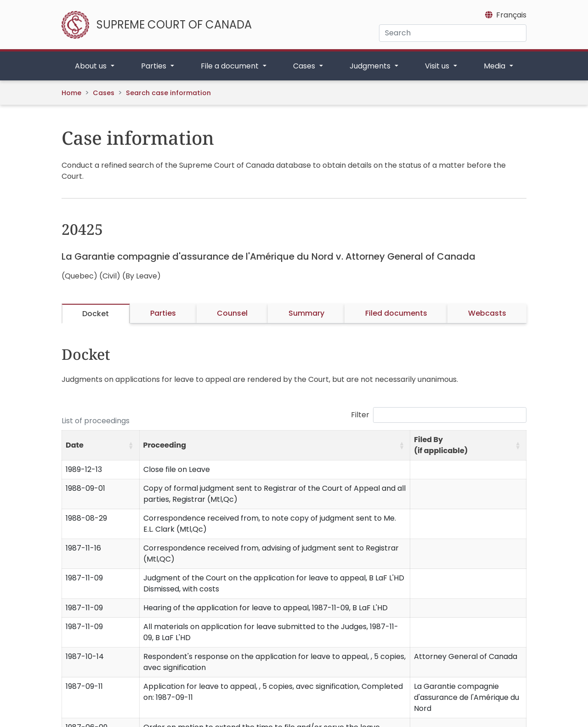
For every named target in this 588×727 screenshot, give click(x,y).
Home (71, 93)
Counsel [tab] (232, 313)
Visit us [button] (438, 66)
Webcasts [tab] (487, 313)
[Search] (453, 33)
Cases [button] (305, 66)
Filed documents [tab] (396, 313)
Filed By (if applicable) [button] (441, 445)
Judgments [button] (371, 66)
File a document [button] (231, 66)
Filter (360, 415)
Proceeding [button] (165, 445)
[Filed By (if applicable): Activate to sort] (468, 446)
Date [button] (75, 445)
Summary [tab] (306, 313)
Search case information (168, 93)
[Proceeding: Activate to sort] (275, 446)
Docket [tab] (96, 314)
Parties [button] (155, 66)
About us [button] (92, 66)
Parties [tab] (163, 313)
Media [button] (495, 66)
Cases (104, 93)
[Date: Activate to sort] (101, 446)
